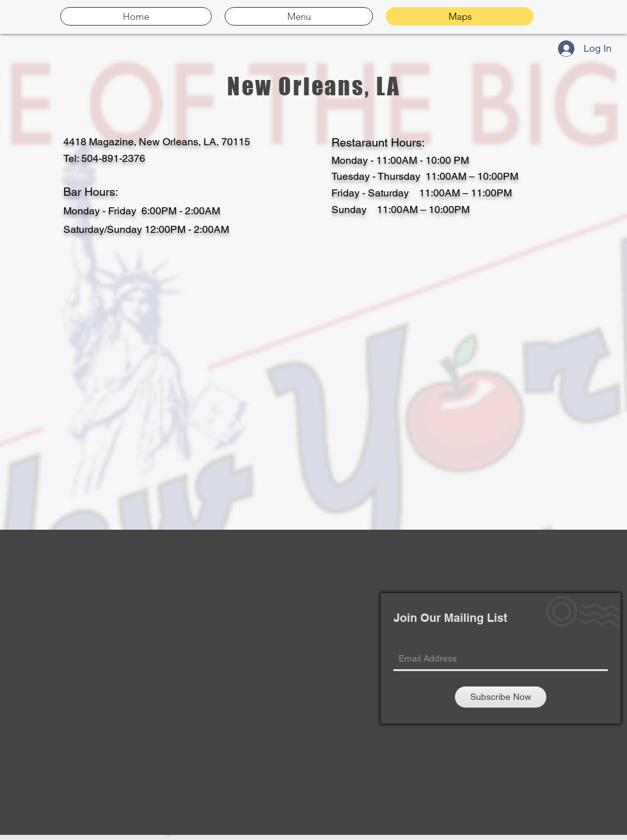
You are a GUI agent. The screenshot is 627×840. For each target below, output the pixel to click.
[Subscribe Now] (501, 697)
